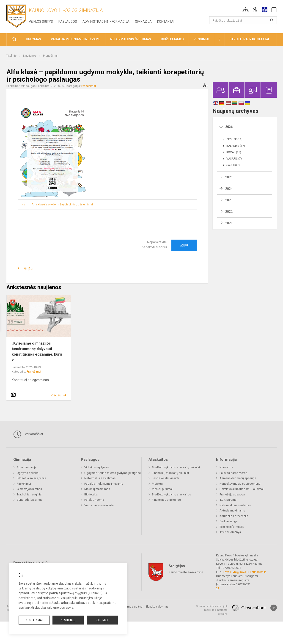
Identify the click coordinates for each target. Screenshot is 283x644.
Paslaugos (68, 22)
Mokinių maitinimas (97, 489)
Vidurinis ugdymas (97, 467)
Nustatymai (34, 620)
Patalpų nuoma (94, 500)
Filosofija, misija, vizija (31, 478)
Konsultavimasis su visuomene (240, 484)
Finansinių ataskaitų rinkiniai (170, 473)
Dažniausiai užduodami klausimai (242, 489)
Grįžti (28, 269)
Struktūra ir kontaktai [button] (249, 39)
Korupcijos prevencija (234, 516)
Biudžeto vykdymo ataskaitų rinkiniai (176, 467)
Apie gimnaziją (27, 467)
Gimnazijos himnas (29, 489)
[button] (246, 10)
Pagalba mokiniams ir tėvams (104, 484)
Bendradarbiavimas (30, 500)
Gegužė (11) (234, 139)
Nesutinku (68, 620)
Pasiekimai (24, 484)
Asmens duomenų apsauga (238, 478)
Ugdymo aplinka (28, 473)
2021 (229, 223)
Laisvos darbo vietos (233, 473)
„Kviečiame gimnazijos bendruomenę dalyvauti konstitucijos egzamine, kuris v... (37, 352)
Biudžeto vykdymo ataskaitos (171, 494)
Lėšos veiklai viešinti (165, 478)
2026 (229, 127)
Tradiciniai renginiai (29, 494)
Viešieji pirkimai (162, 489)
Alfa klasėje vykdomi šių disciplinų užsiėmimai (62, 204)
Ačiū (184, 245)
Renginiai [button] (201, 39)
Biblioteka (91, 494)
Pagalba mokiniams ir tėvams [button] (76, 39)
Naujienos (30, 56)
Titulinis (12, 56)
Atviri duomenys (230, 532)
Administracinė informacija (106, 22)
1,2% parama (228, 500)
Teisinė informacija (232, 527)
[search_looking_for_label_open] (272, 20)
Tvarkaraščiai (28, 434)
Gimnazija (143, 22)
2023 (229, 200)
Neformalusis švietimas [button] (131, 39)
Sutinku (102, 620)
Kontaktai (166, 22)
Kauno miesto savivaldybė (186, 572)
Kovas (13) (234, 152)
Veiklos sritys (41, 22)
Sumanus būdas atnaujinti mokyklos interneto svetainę (212, 610)
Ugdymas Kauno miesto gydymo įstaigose (113, 473)
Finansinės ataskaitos (166, 500)
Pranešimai (50, 56)
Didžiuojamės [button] (172, 39)
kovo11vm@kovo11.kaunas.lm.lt (244, 572)
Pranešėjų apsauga (232, 494)
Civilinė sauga (229, 521)
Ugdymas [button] (33, 39)
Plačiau (56, 395)
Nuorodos (226, 467)
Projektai (158, 484)
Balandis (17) (236, 146)
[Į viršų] (274, 608)
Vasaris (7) (234, 159)
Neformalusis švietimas (100, 478)
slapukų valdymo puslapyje (54, 608)
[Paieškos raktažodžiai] (243, 20)
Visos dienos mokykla (99, 505)
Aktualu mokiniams (232, 510)
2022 (229, 212)
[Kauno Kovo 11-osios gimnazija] (16, 16)
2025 (229, 177)
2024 (229, 189)
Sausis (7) (233, 165)
